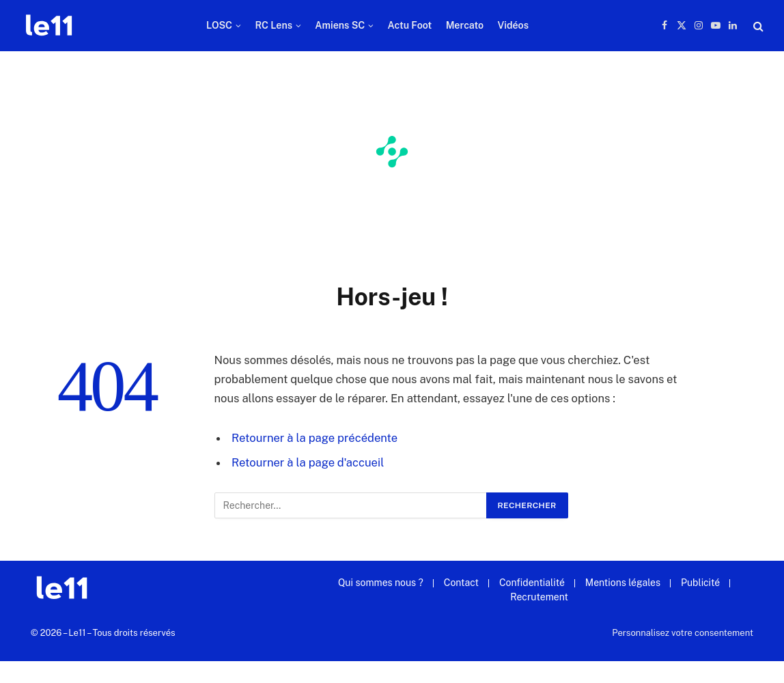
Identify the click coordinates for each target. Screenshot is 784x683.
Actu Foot (410, 25)
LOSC (219, 25)
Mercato (465, 25)
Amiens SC (340, 25)
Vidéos (513, 25)
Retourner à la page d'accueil (308, 462)
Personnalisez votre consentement (683, 633)
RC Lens (274, 25)
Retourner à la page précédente (314, 438)
